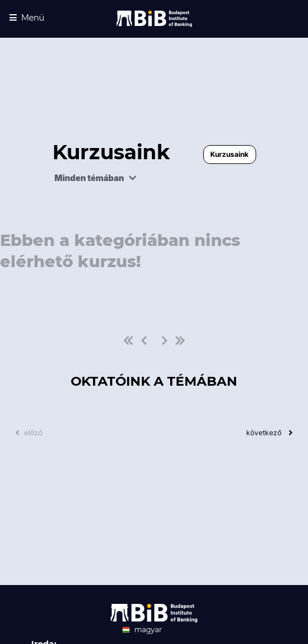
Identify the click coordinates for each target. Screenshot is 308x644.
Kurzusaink (229, 154)
